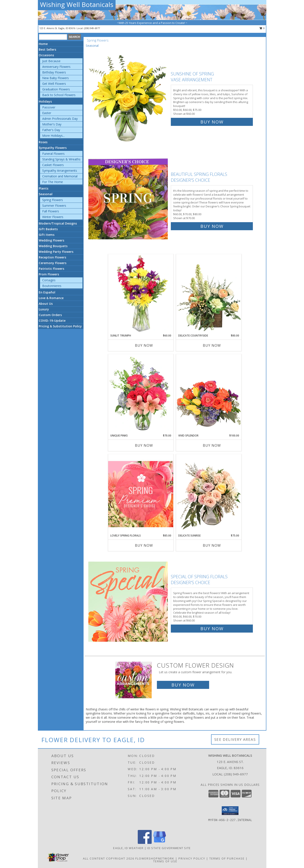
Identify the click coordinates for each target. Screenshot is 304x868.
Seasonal (46, 194)
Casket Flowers (53, 165)
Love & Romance (51, 298)
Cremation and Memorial (60, 176)
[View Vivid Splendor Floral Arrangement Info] (209, 394)
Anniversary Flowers (56, 67)
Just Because (51, 61)
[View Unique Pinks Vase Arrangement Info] (141, 394)
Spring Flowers (53, 200)
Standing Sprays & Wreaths (61, 159)
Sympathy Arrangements (60, 171)
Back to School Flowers (59, 95)
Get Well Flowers (54, 84)
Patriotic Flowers (51, 269)
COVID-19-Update (52, 321)
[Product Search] (53, 37)
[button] (230, 811)
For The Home (53, 182)
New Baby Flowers (55, 78)
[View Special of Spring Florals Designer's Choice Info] (128, 602)
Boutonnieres (52, 286)
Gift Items (47, 235)
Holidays (45, 101)
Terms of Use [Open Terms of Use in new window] (165, 861)
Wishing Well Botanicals (77, 4)
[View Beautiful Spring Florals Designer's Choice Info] (128, 199)
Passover (49, 107)
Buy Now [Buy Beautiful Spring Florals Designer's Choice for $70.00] (212, 226)
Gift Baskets (48, 229)
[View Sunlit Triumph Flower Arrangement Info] (141, 294)
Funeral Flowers (53, 154)
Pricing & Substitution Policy (60, 326)
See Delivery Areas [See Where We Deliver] (235, 739)
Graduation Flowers (56, 89)
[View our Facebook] (145, 843)
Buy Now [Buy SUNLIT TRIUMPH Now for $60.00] (144, 345)
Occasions (46, 55)
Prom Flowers (49, 274)
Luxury (44, 309)
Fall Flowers (51, 211)
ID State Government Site (169, 848)
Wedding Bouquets (53, 246)
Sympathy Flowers (53, 148)
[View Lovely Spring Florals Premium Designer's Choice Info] (141, 494)
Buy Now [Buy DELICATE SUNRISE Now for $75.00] (212, 545)
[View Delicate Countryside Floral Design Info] (209, 294)
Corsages (49, 280)
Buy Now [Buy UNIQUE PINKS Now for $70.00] (144, 445)
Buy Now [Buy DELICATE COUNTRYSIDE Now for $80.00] (212, 345)
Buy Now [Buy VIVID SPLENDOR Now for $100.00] (212, 445)
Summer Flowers (54, 206)
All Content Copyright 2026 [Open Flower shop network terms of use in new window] (109, 858)
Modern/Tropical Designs (58, 223)
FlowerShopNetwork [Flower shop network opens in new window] (155, 858)
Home (43, 44)
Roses (43, 142)
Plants (44, 188)
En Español (47, 292)
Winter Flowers (53, 217)
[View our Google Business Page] (160, 843)
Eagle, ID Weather (128, 848)
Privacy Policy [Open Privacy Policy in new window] (192, 858)
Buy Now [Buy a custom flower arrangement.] (183, 685)
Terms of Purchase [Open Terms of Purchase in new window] (227, 858)
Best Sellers (47, 49)
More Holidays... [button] (53, 136)
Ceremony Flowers (53, 263)
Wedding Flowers (51, 240)
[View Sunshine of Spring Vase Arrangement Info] (128, 97)
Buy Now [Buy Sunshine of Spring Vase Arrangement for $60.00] (212, 122)
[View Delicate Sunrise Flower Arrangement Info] (209, 494)
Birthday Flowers (54, 72)
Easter (47, 113)
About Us (46, 304)
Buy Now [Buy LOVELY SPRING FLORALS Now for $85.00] (144, 545)
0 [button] (262, 28)
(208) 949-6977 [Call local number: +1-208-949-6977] (92, 28)
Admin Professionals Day (60, 119)
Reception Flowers (52, 257)
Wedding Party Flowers (56, 252)
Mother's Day (52, 124)
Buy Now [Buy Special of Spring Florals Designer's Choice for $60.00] (212, 629)
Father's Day (51, 130)
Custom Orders (50, 315)
